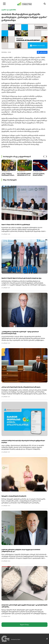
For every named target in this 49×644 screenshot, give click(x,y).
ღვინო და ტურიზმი (9, 10)
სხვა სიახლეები (10, 180)
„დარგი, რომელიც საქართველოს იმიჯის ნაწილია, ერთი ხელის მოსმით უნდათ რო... (8, 174)
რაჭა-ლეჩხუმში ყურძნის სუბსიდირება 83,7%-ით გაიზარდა (24, 174)
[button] (44, 157)
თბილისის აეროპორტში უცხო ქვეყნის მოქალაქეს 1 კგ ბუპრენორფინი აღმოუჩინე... (24, 606)
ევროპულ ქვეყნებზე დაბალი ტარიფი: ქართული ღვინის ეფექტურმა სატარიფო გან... (39, 174)
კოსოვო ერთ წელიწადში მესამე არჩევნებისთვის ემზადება (21, 387)
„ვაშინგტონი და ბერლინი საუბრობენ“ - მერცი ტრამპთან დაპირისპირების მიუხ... (20, 333)
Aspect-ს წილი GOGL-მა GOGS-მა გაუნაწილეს (16, 225)
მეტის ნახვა (25, 625)
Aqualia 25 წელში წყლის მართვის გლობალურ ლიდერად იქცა (22, 278)
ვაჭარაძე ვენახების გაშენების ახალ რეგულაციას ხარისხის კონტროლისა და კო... (21, 551)
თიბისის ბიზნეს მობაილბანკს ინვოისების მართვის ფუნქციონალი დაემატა (23, 442)
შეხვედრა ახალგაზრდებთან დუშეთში (14, 496)
